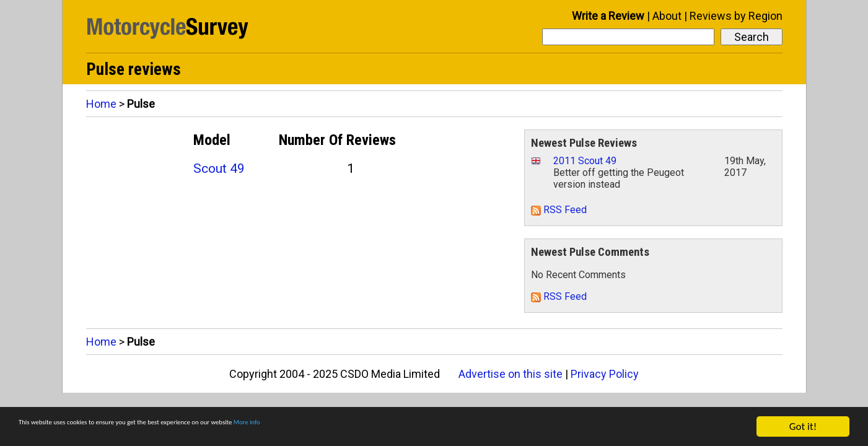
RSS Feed (559, 210)
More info (381, 428)
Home (101, 104)
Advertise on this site (511, 374)
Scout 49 (219, 168)
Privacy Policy (605, 374)
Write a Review (608, 16)
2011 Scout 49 (585, 161)
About (667, 16)
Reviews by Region (736, 16)
